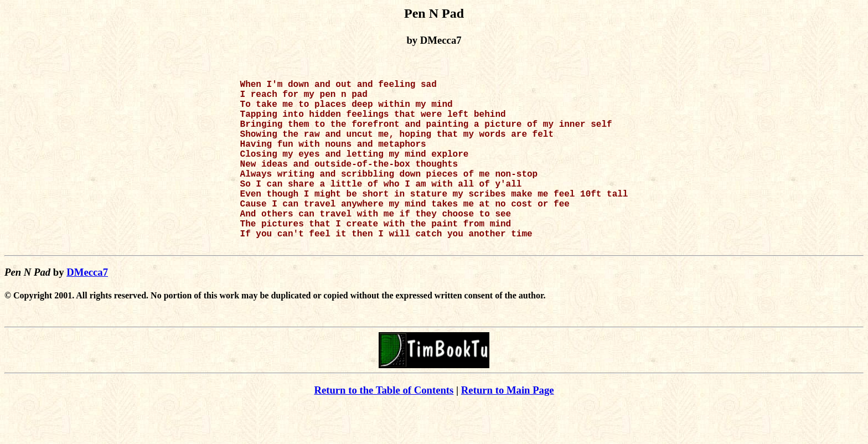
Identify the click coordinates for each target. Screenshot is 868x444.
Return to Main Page (508, 428)
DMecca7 (87, 310)
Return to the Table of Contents (384, 428)
